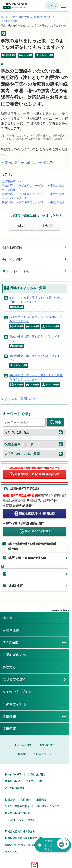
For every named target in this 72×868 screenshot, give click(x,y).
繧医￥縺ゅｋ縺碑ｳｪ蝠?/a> (27, 558)
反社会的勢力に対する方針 (20, 831)
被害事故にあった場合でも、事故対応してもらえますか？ (36, 319)
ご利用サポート (42, 754)
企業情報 (13, 716)
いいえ (48, 225)
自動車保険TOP (42, 17)
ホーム (8, 618)
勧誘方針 (10, 800)
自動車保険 (9, 181)
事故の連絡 (57, 186)
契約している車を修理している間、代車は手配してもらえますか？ (36, 300)
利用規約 (26, 800)
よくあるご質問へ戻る (20, 399)
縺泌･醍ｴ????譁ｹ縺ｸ (37, 531)
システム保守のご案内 (17, 806)
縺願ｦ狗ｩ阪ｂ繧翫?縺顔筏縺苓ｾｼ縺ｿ (37, 474)
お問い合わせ (47, 745)
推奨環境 (41, 800)
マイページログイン (17, 692)
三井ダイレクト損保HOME (15, 17)
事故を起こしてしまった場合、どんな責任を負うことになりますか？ (36, 377)
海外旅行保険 (12, 781)
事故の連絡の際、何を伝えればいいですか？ (35, 339)
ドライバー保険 (11, 198)
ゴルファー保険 (34, 781)
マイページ (52, 6)
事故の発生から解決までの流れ (27, 163)
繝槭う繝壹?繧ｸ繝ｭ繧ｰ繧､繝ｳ (37, 513)
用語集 (22, 754)
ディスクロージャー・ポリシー (21, 820)
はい (21, 225)
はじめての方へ (15, 679)
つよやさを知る (18, 704)
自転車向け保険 (36, 774)
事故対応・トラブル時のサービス (23, 186)
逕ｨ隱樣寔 (16, 586)
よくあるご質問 (9, 21)
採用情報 (13, 729)
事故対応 (13, 667)
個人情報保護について (18, 813)
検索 (58, 422)
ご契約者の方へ (18, 655)
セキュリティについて (47, 806)
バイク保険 (9, 190)
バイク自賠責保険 (15, 788)
